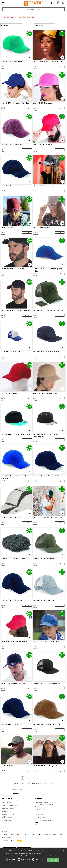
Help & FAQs (7, 817)
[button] (52, 3)
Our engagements (9, 820)
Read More (35, 856)
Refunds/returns (8, 814)
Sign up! (17, 793)
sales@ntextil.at (41, 809)
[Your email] (28, 789)
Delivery (5, 811)
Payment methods (9, 808)
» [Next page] (44, 778)
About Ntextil (7, 802)
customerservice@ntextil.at (45, 805)
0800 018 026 (40, 814)
